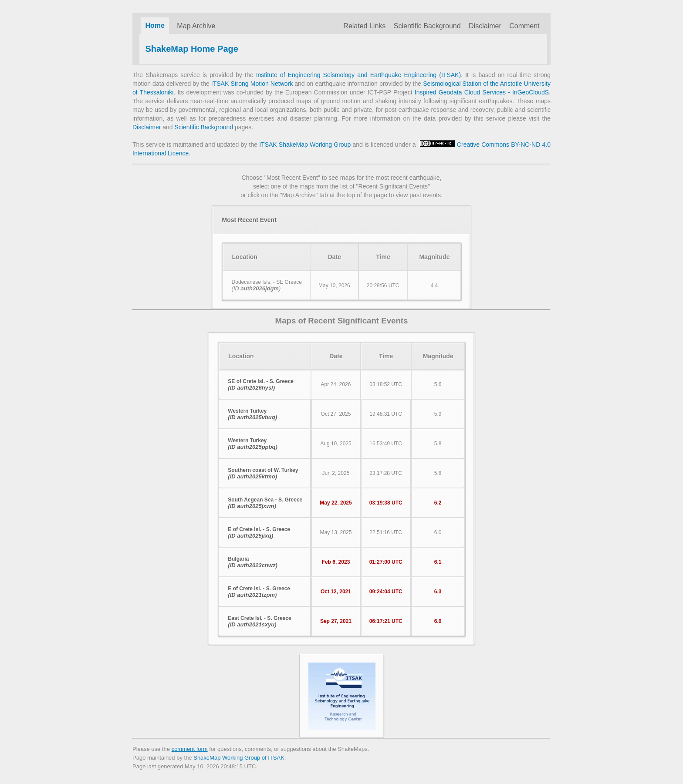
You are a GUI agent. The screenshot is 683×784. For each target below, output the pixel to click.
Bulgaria (252, 562)
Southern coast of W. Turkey (263, 473)
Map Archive (196, 26)
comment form (190, 749)
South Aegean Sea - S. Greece (265, 503)
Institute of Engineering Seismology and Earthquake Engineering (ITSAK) (358, 75)
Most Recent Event (249, 220)
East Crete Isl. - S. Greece (259, 621)
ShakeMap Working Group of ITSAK (239, 758)
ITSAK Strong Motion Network (252, 84)
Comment (524, 26)
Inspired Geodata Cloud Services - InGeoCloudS (482, 92)
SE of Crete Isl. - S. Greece (261, 385)
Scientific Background (427, 26)
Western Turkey (252, 414)
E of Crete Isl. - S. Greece (259, 533)
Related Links (364, 26)
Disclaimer (485, 26)
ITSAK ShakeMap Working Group (305, 145)
